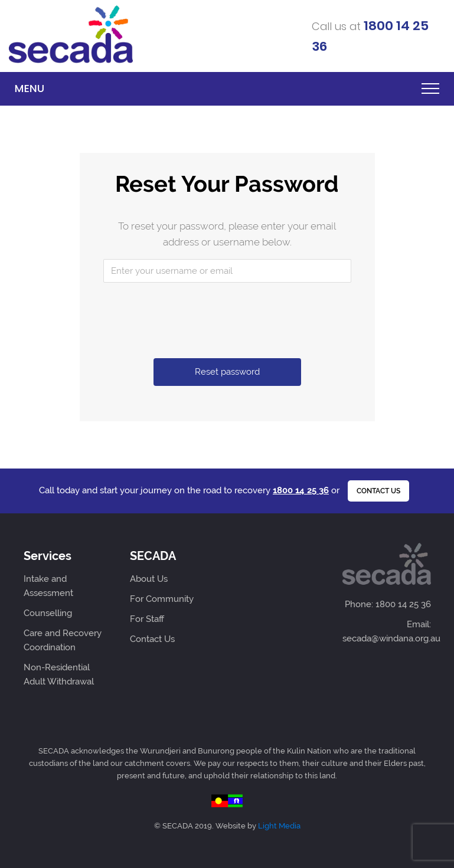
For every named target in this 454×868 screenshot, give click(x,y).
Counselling (48, 613)
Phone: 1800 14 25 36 (388, 604)
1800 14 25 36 (301, 490)
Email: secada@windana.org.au (387, 631)
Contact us (378, 491)
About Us (149, 579)
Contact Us (152, 639)
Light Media (279, 826)
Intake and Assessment (48, 586)
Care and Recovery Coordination (63, 640)
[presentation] (228, 315)
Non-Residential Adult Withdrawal (59, 674)
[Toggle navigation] (427, 89)
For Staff (147, 619)
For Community (162, 599)
